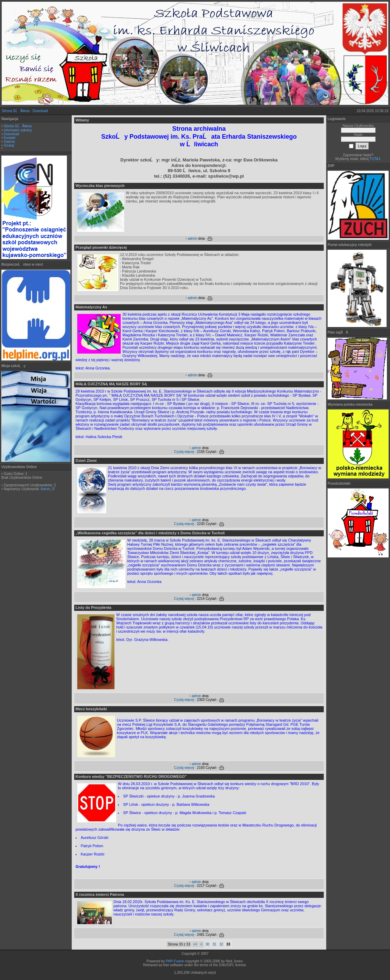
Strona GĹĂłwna (16, 111)
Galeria (9, 142)
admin (193, 239)
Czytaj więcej (184, 452)
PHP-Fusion (175, 961)
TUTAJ (375, 159)
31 (214, 944)
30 (207, 944)
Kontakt (10, 138)
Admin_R (47, 489)
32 (221, 944)
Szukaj (9, 145)
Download (40, 111)
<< (196, 944)
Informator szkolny (18, 130)
